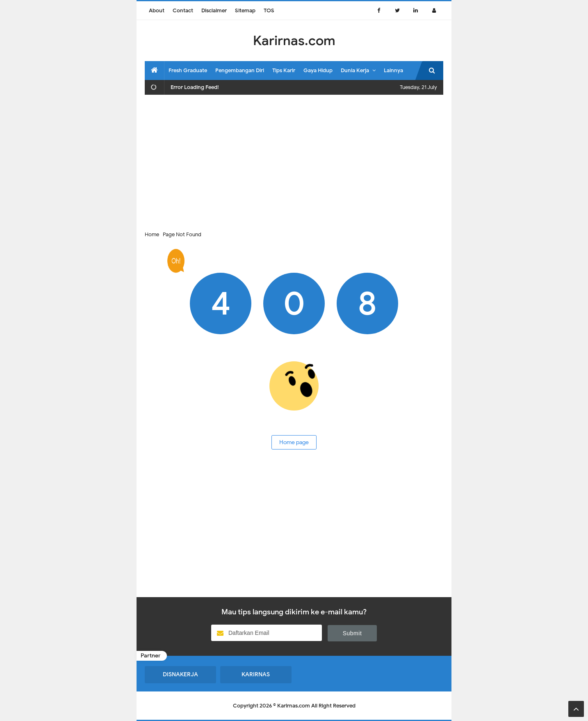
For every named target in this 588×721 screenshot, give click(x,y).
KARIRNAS (256, 674)
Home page (294, 442)
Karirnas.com (294, 706)
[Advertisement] (294, 160)
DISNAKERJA (180, 674)
